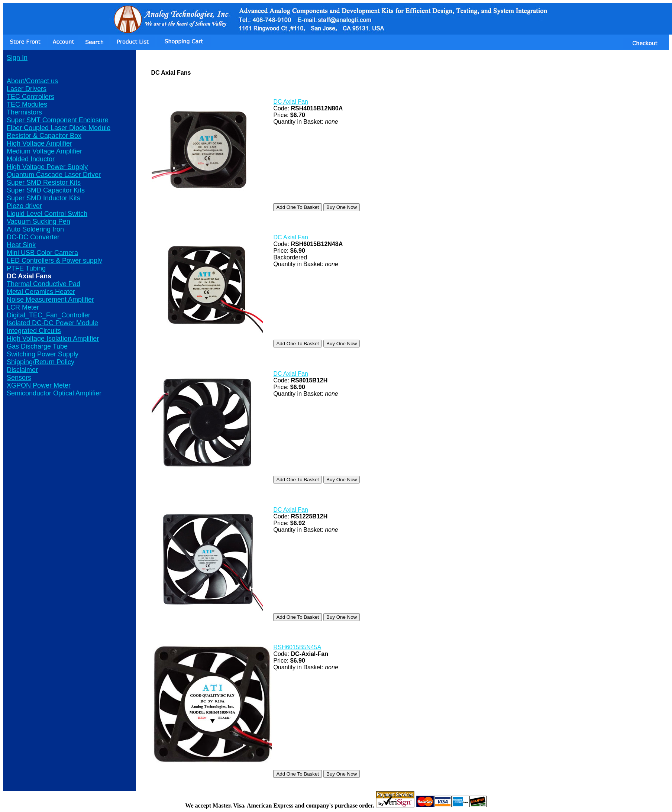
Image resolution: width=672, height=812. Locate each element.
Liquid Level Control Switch (47, 214)
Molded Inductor (31, 159)
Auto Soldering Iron (35, 229)
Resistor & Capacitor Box (44, 136)
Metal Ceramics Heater (41, 292)
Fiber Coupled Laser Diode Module (59, 128)
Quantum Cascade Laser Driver (54, 175)
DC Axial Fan (290, 102)
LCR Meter (23, 307)
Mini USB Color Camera (42, 253)
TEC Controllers (30, 97)
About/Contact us (32, 81)
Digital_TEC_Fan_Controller (49, 315)
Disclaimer (22, 370)
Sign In (17, 58)
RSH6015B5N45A (297, 647)
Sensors (19, 378)
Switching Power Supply (43, 354)
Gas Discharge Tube (37, 346)
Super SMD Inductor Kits (43, 198)
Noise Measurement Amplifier (50, 300)
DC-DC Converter (33, 237)
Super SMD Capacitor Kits (46, 190)
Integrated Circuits (34, 331)
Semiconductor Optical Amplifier (54, 393)
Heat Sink (21, 245)
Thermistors (24, 112)
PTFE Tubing (26, 268)
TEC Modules (27, 104)
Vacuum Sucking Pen (38, 221)
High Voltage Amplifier (39, 143)
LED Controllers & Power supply (54, 261)
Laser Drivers (27, 89)
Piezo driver (24, 206)
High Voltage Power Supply (47, 167)
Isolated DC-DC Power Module (52, 323)
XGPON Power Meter (39, 385)
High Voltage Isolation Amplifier (53, 339)
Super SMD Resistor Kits (44, 182)
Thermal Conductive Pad (43, 284)
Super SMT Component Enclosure (58, 120)
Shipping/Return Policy (41, 362)
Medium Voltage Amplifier (44, 151)
